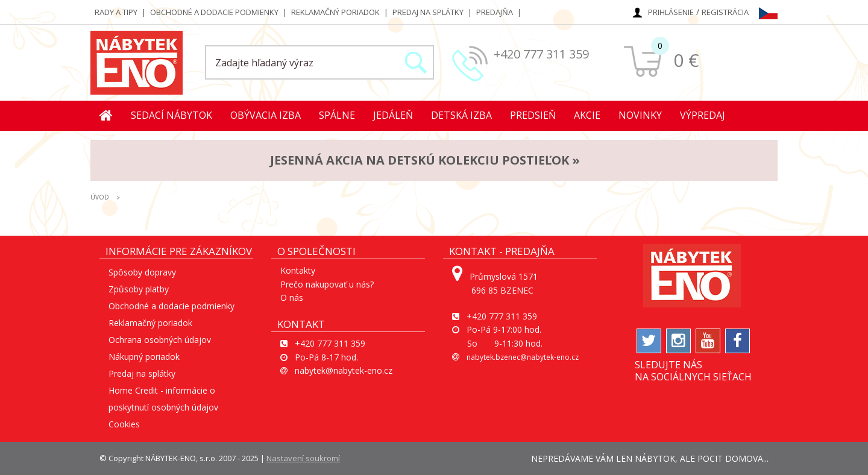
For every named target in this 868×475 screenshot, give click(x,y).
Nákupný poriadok (144, 357)
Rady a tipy (116, 12)
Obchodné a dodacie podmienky (214, 12)
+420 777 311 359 (541, 54)
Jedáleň (393, 115)
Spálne (337, 115)
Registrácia (725, 12)
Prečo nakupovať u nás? (327, 284)
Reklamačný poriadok (335, 12)
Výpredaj (703, 115)
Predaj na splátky (428, 12)
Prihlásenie (671, 12)
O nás (292, 297)
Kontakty (298, 270)
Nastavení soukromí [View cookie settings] (303, 458)
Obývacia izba (266, 115)
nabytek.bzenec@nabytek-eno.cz (523, 357)
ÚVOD (100, 197)
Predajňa (495, 12)
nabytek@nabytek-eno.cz (344, 370)
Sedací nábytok (171, 115)
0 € (686, 60)
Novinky (640, 115)
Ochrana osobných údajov (160, 340)
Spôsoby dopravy (142, 272)
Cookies (124, 424)
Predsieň (533, 115)
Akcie (587, 115)
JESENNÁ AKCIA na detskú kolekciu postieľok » (425, 160)
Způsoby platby (139, 289)
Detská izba (461, 115)
